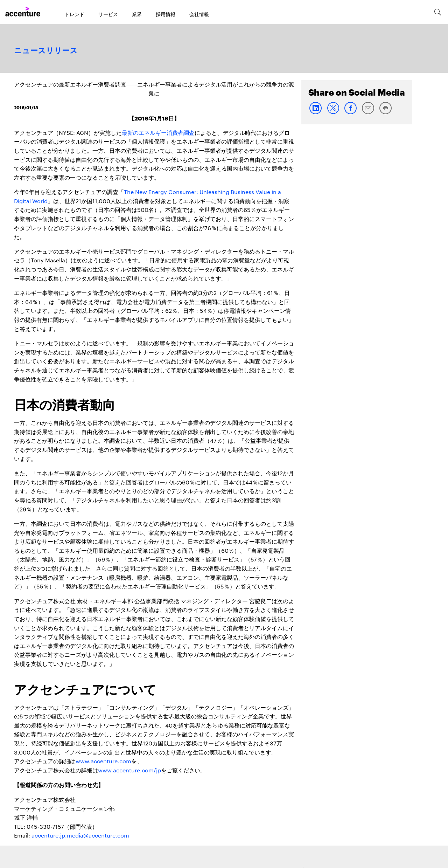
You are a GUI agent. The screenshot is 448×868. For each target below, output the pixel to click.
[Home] (23, 12)
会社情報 (199, 14)
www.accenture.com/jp (129, 770)
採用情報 (166, 14)
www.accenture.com (103, 761)
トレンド (75, 14)
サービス (108, 14)
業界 (137, 14)
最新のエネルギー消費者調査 (158, 133)
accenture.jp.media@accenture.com (80, 835)
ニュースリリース (46, 51)
